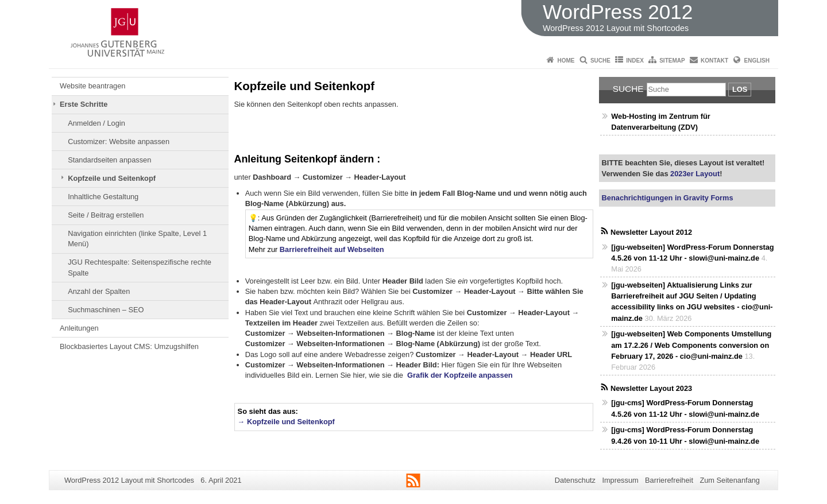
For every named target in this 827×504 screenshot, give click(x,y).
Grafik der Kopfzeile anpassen (460, 375)
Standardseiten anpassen (109, 160)
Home (566, 61)
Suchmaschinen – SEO (106, 310)
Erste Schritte (84, 104)
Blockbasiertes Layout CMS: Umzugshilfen (129, 346)
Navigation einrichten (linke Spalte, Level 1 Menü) (137, 239)
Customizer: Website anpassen (119, 141)
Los (740, 89)
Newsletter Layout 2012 (651, 232)
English (757, 61)
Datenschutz (575, 480)
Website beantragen (92, 86)
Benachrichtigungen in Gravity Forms (668, 198)
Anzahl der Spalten (99, 291)
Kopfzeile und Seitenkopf (112, 178)
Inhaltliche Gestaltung (103, 197)
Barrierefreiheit (669, 480)
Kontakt (714, 61)
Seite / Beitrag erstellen (106, 215)
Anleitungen (79, 328)
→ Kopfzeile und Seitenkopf (286, 422)
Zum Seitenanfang (730, 480)
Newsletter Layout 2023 (651, 388)
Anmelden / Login (96, 123)
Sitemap (672, 61)
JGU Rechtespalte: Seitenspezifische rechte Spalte (140, 267)
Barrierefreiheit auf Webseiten (332, 249)
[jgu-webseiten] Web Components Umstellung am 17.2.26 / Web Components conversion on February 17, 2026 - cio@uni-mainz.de (691, 345)
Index (635, 61)
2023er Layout (694, 174)
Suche (600, 61)
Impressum (620, 480)
